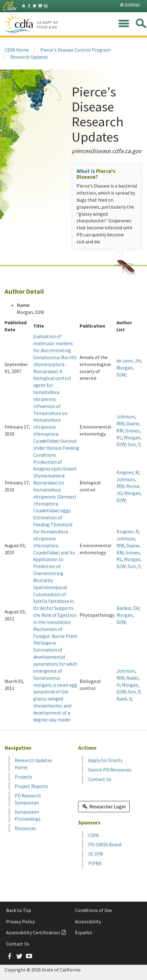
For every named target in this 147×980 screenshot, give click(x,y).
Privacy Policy (20, 921)
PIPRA (95, 863)
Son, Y (134, 444)
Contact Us (100, 779)
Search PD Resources (110, 770)
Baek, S (124, 698)
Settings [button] (130, 4)
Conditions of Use (93, 910)
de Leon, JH (129, 361)
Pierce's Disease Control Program (75, 50)
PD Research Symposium (28, 799)
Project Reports (31, 786)
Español (84, 932)
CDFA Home (17, 50)
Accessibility (88, 921)
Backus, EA (128, 608)
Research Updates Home (33, 764)
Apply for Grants (105, 760)
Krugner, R (127, 472)
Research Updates (29, 57)
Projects (23, 777)
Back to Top (19, 910)
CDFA (93, 835)
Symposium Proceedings (28, 815)
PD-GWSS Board (105, 844)
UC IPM (96, 854)
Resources (25, 828)
